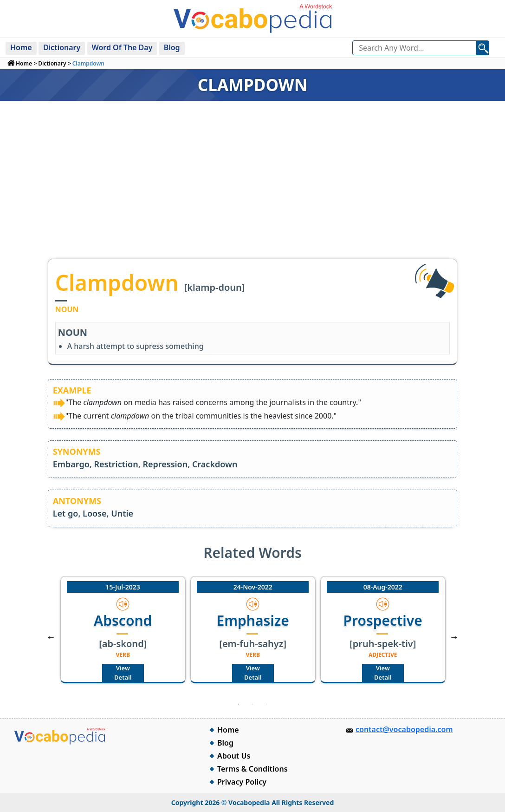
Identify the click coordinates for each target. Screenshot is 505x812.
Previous (51, 637)
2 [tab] (252, 704)
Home (21, 47)
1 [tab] (239, 704)
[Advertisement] (252, 189)
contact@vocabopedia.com (404, 729)
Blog (172, 47)
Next (454, 637)
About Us (234, 756)
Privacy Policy (242, 782)
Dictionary (62, 47)
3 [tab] (266, 704)
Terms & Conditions (252, 769)
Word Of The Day (122, 47)
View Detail (123, 673)
